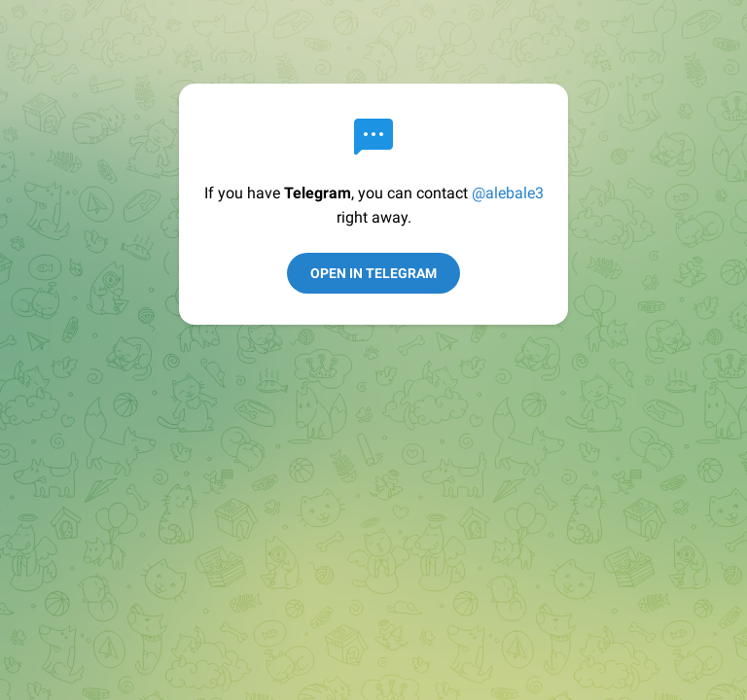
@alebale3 (508, 193)
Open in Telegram (373, 273)
